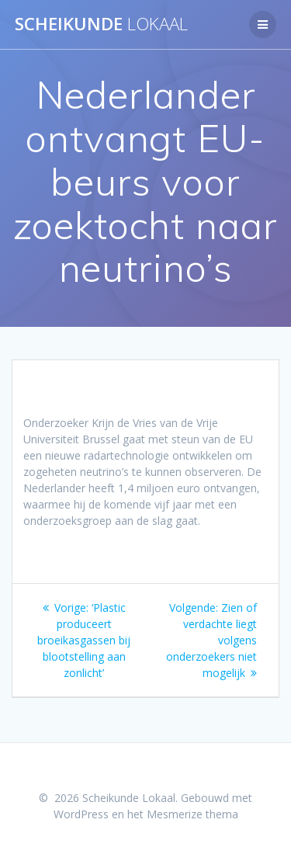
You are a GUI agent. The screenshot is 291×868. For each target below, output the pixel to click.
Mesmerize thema (192, 814)
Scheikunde (101, 24)
